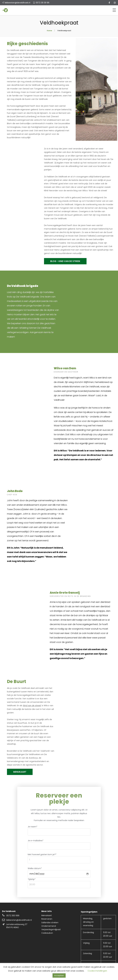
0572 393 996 (13, 916)
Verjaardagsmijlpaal (51, 929)
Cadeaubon (47, 933)
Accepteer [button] (59, 975)
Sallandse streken (50, 923)
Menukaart (47, 915)
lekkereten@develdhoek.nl (17, 3)
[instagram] (115, 3)
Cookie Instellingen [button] (97, 971)
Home (49, 31)
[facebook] (109, 3)
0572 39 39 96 (42, 3)
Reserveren (47, 919)
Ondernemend (49, 926)
